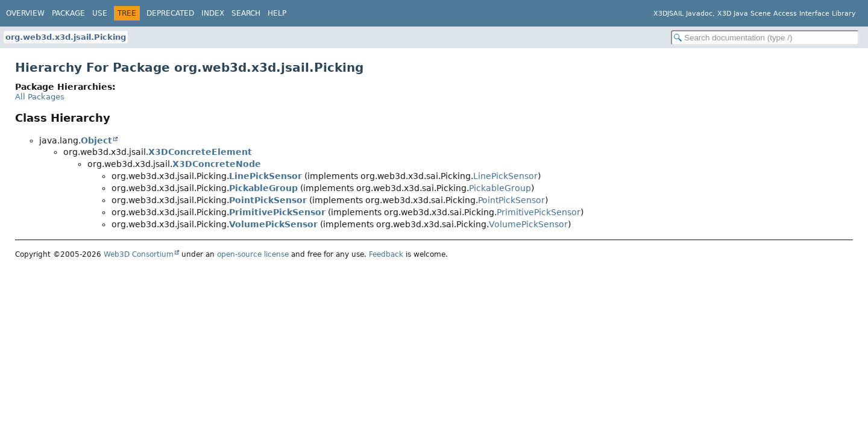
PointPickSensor (268, 200)
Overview (25, 13)
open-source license (253, 254)
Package (68, 13)
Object (96, 140)
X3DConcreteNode (217, 164)
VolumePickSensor (273, 224)
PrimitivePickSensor (277, 212)
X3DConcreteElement (200, 152)
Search (246, 13)
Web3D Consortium (139, 254)
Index (213, 13)
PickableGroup (263, 188)
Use (100, 13)
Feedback (386, 254)
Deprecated (170, 13)
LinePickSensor (266, 176)
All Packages (40, 97)
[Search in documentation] (765, 38)
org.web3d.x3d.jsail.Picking (66, 37)
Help (277, 13)
